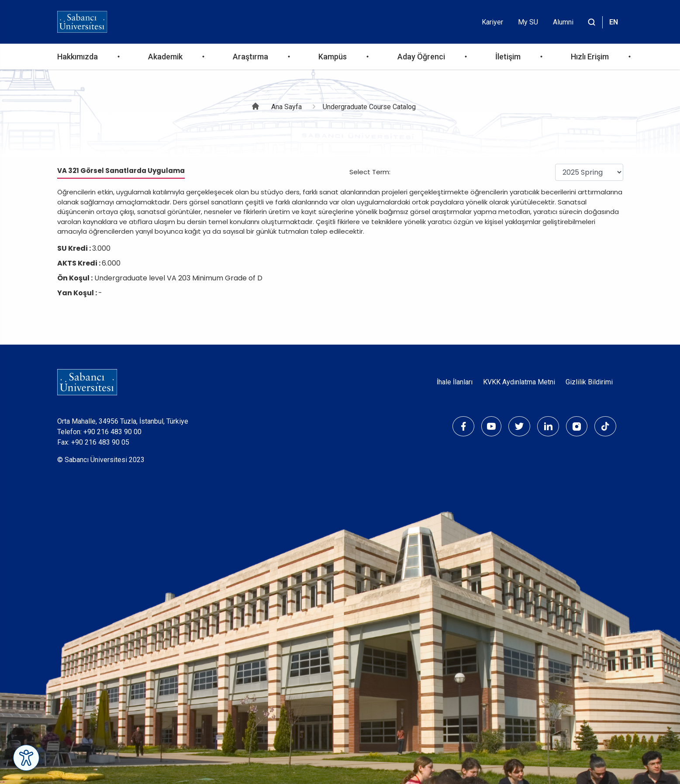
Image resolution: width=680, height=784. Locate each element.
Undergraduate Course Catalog (369, 107)
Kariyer (492, 22)
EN (614, 22)
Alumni (563, 22)
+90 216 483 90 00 (112, 432)
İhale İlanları (455, 382)
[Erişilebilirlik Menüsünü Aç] (26, 758)
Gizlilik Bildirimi (589, 382)
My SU (528, 22)
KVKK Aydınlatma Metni (519, 382)
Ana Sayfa (286, 107)
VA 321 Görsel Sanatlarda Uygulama (121, 171)
